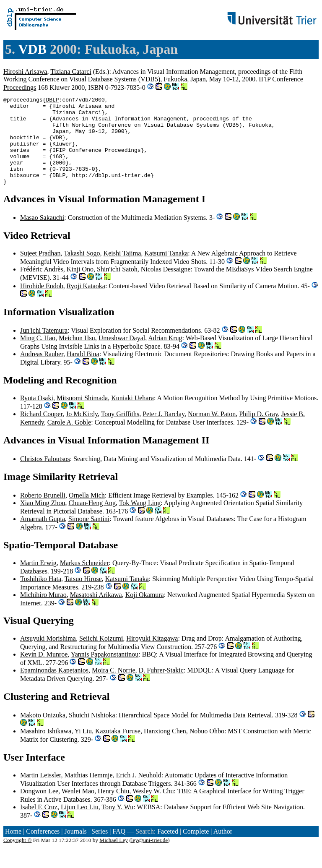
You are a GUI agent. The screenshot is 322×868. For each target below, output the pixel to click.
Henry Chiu (113, 809)
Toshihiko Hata (41, 596)
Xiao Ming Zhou (43, 520)
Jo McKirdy (82, 431)
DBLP (52, 101)
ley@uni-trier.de (149, 858)
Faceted (168, 849)
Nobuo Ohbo (207, 749)
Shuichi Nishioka (92, 733)
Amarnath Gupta (43, 536)
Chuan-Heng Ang (92, 520)
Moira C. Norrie (114, 688)
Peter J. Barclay (164, 431)
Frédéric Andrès (42, 287)
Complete (196, 849)
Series (100, 849)
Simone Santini (89, 536)
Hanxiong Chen (165, 749)
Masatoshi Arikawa (96, 612)
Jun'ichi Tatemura (44, 348)
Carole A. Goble (69, 440)
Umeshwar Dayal (122, 356)
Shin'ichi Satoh (117, 287)
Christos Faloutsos (45, 476)
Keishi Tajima (122, 271)
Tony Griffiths (120, 431)
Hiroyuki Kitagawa (152, 656)
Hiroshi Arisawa (25, 72)
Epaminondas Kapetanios (54, 688)
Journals (75, 849)
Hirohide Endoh (42, 304)
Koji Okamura (145, 612)
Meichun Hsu (77, 356)
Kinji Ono (80, 287)
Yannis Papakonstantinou (105, 672)
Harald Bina (83, 371)
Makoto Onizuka (43, 733)
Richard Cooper (41, 431)
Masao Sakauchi (42, 235)
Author (223, 849)
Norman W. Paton (212, 431)
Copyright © (18, 858)
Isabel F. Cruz (39, 825)
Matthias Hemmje (89, 793)
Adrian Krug (165, 356)
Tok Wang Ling (140, 520)
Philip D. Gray (258, 431)
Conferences (43, 849)
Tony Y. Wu (117, 825)
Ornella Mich (87, 513)
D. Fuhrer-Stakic (161, 688)
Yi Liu (83, 749)
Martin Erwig (38, 580)
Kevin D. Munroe (44, 672)
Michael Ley (114, 858)
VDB (32, 49)
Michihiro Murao (43, 612)
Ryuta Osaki (37, 416)
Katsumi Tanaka (166, 271)
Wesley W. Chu (153, 809)
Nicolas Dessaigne (166, 287)
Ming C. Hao (38, 356)
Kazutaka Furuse (118, 749)
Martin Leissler (41, 793)
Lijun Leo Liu (80, 825)
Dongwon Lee (39, 809)
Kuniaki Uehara (132, 416)
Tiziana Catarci (71, 72)
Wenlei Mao (78, 809)
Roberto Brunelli (43, 513)
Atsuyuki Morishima (48, 656)
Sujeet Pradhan (40, 271)
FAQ (119, 849)
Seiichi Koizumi (101, 656)
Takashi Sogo (82, 271)
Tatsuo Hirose (83, 596)
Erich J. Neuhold (139, 793)
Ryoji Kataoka (86, 304)
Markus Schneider (84, 580)
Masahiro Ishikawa (46, 749)
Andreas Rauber (42, 371)
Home (13, 849)
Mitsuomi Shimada (82, 416)
